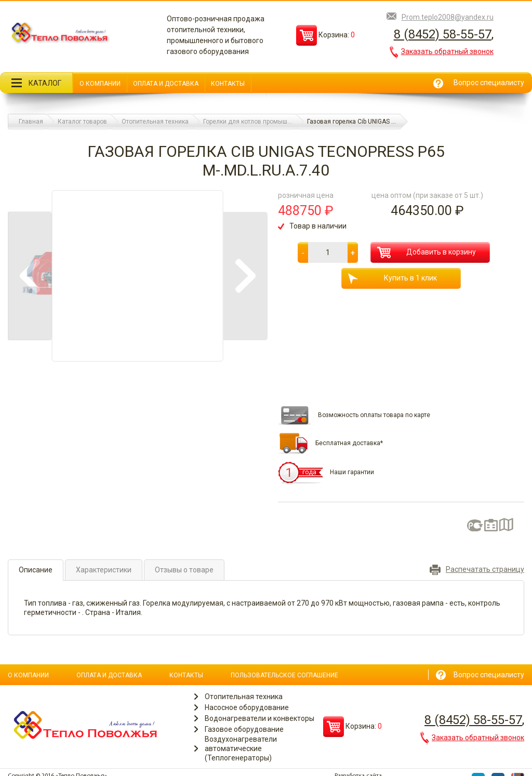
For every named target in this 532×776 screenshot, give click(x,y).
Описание (36, 570)
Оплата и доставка (166, 84)
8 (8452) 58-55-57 (443, 34)
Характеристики (104, 570)
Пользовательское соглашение (284, 675)
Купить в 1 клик (393, 279)
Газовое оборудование (244, 729)
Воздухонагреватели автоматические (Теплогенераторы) (241, 748)
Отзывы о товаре (184, 570)
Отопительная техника (244, 697)
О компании (100, 84)
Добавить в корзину (427, 252)
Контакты (228, 84)
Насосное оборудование (247, 707)
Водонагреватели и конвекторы (260, 718)
